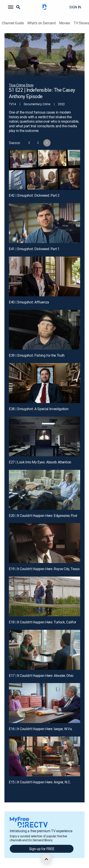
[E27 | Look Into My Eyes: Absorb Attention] (44, 437)
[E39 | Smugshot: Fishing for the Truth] (44, 330)
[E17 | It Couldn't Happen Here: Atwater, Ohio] (44, 650)
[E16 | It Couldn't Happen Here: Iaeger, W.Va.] (44, 703)
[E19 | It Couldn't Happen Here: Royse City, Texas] (44, 543)
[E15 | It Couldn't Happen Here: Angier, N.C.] (44, 757)
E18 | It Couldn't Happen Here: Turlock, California (45, 622)
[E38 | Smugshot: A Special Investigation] (44, 383)
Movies (65, 23)
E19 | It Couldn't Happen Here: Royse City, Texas (44, 569)
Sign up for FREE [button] (42, 849)
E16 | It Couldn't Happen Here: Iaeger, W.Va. (41, 729)
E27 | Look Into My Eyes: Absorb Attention (40, 462)
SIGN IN (75, 7)
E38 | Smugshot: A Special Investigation (39, 409)
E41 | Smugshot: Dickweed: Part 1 (34, 249)
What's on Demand (42, 23)
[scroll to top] (46, 859)
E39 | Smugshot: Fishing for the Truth (37, 355)
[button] (11, 7)
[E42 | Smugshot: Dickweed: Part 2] (44, 170)
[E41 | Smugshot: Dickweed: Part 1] (44, 223)
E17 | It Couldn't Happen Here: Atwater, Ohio (41, 676)
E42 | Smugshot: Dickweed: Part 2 (34, 195)
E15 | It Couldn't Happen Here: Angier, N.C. (40, 782)
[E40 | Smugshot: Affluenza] (44, 277)
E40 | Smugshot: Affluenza (29, 302)
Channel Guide (13, 23)
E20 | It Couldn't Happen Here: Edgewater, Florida (45, 516)
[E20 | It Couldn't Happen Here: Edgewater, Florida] (44, 490)
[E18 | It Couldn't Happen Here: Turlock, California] (44, 597)
